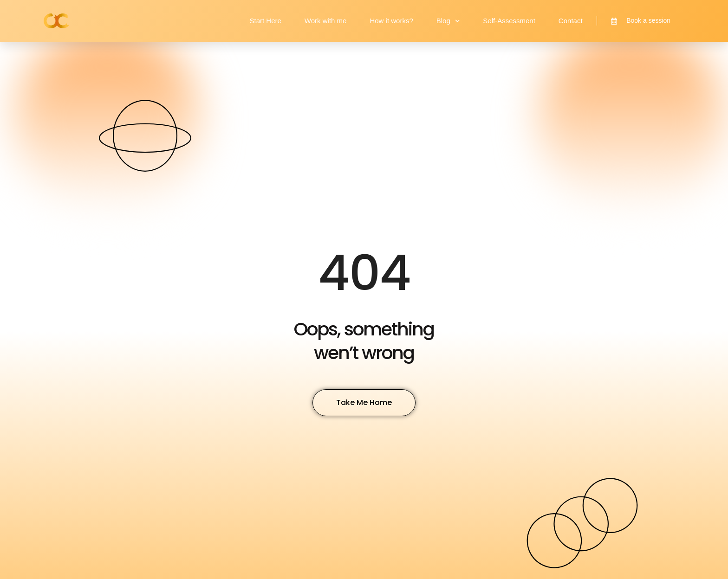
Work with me (326, 21)
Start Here (265, 21)
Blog (448, 21)
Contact (571, 21)
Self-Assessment (509, 21)
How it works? (391, 21)
